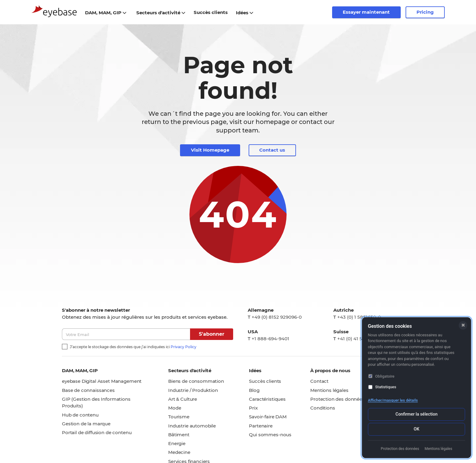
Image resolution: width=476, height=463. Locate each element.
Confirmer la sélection (416, 414)
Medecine (179, 453)
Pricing (425, 12)
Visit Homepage (210, 150)
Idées (245, 13)
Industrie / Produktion (193, 390)
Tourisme (179, 417)
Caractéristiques (267, 399)
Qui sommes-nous (270, 435)
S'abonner (212, 334)
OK (417, 429)
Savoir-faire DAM (268, 417)
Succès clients (265, 381)
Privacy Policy (184, 347)
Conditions (323, 408)
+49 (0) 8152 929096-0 (277, 317)
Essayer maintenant (366, 12)
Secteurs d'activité (161, 13)
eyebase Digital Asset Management (102, 381)
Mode (175, 408)
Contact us (272, 150)
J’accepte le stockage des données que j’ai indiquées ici (133, 347)
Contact (319, 381)
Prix (253, 408)
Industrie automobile (192, 426)
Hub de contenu (80, 415)
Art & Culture (183, 399)
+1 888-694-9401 (270, 339)
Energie (177, 444)
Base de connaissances (88, 390)
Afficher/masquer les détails (393, 400)
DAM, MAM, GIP (106, 13)
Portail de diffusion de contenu (97, 433)
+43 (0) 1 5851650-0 (359, 317)
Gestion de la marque (86, 424)
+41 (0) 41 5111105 (356, 339)
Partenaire (261, 426)
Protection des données (337, 399)
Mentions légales (329, 390)
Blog (254, 390)
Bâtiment (179, 435)
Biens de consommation (196, 381)
